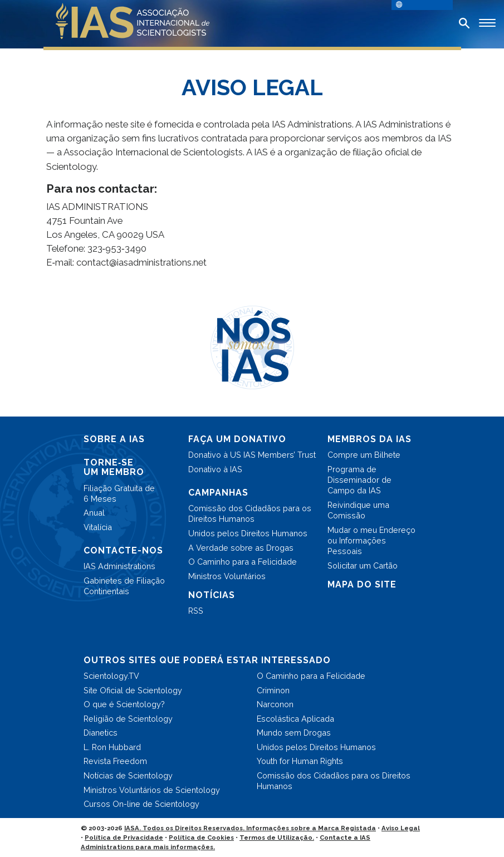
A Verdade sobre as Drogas (241, 548)
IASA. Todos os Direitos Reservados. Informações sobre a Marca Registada (250, 828)
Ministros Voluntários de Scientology (152, 790)
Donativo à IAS (215, 469)
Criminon (273, 690)
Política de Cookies (201, 838)
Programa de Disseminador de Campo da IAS (359, 480)
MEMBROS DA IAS (370, 439)
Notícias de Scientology (128, 775)
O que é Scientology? (124, 704)
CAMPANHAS (218, 493)
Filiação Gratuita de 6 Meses (119, 493)
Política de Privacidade (124, 838)
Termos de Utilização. (277, 838)
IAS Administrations (119, 566)
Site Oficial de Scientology (133, 690)
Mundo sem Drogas (294, 733)
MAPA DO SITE (362, 584)
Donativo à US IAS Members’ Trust (252, 455)
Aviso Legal (401, 828)
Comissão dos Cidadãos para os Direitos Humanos (250, 513)
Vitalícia (98, 527)
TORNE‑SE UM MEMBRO (114, 467)
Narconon (275, 704)
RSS (196, 611)
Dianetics (101, 733)
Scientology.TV (111, 676)
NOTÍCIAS (212, 595)
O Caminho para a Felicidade (243, 562)
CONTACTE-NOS (123, 550)
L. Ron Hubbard (112, 747)
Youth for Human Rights (300, 761)
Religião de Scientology (128, 719)
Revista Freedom (115, 761)
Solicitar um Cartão (363, 565)
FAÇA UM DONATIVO (237, 439)
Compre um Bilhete (364, 455)
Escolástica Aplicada (295, 719)
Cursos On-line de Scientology (141, 804)
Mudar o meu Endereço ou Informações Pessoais (371, 540)
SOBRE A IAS (114, 439)
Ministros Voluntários (227, 576)
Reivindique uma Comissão (358, 510)
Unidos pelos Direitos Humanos (248, 533)
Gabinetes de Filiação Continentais (124, 586)
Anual (94, 513)
